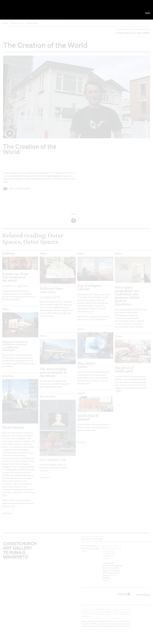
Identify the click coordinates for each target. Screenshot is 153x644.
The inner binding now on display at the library (53, 372)
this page (108, 626)
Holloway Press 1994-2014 (51, 290)
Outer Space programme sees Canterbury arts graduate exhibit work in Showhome (127, 296)
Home (5, 23)
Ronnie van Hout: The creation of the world (15, 277)
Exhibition (9, 254)
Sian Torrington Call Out (89, 287)
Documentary (33, 23)
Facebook (74, 221)
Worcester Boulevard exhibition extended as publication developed (15, 346)
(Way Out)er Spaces (86, 365)
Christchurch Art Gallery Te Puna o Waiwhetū (26, 10)
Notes (43, 254)
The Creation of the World (52, 23)
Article (81, 393)
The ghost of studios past (124, 369)
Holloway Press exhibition (51, 302)
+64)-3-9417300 (110, 576)
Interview (8, 376)
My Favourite (48, 396)
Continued (7, 513)
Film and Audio (18, 23)
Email (105, 580)
